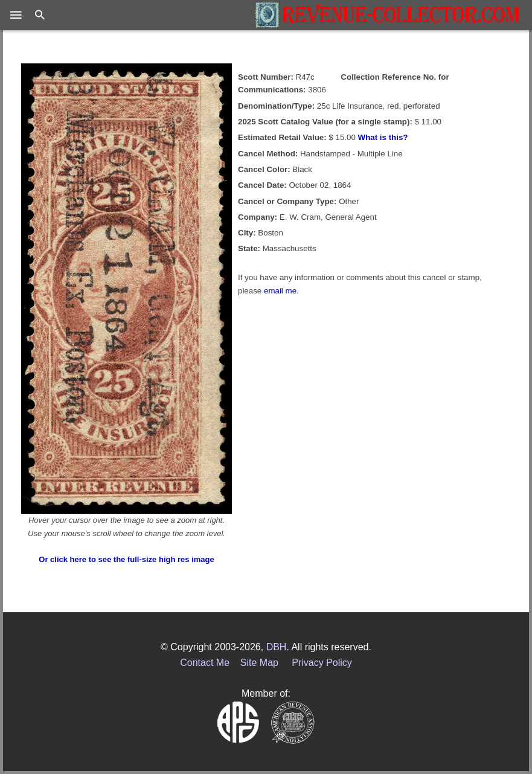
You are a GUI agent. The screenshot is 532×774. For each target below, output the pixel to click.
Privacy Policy (322, 663)
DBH (277, 647)
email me (280, 291)
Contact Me (205, 663)
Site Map (259, 663)
